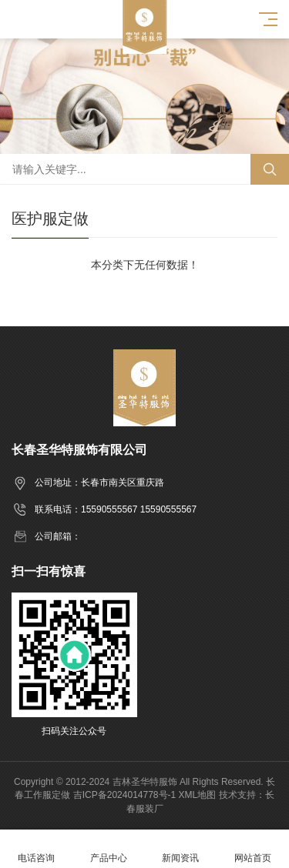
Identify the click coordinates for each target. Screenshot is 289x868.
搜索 (270, 169)
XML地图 (198, 795)
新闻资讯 (181, 849)
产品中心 (109, 849)
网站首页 (253, 849)
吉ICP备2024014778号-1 (124, 795)
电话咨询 (36, 849)
